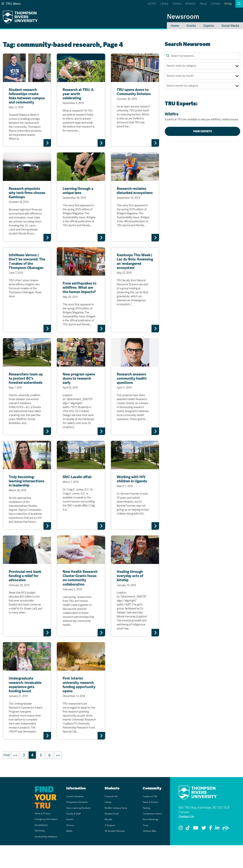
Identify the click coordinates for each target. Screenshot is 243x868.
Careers (177, 4)
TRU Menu (11, 4)
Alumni (66, 842)
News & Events (147, 825)
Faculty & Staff (71, 836)
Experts (209, 26)
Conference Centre (150, 836)
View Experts (203, 131)
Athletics (191, 4)
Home (175, 26)
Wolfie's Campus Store (114, 831)
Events (191, 26)
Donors (66, 848)
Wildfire (202, 117)
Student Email (108, 836)
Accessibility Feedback (39, 859)
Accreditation (34, 848)
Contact (216, 4)
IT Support (106, 848)
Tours (142, 848)
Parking (143, 831)
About (203, 4)
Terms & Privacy (35, 836)
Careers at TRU (147, 819)
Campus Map (146, 854)
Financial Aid (108, 819)
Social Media (230, 26)
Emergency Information (39, 842)
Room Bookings (148, 842)
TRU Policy (32, 854)
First (7, 778)
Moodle (105, 842)
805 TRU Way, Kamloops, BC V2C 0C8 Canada (204, 833)
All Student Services (112, 854)
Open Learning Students (76, 831)
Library (164, 4)
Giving (228, 4)
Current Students (72, 819)
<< (15, 778)
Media (65, 854)
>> (58, 778)
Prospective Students (75, 825)
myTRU (152, 4)
